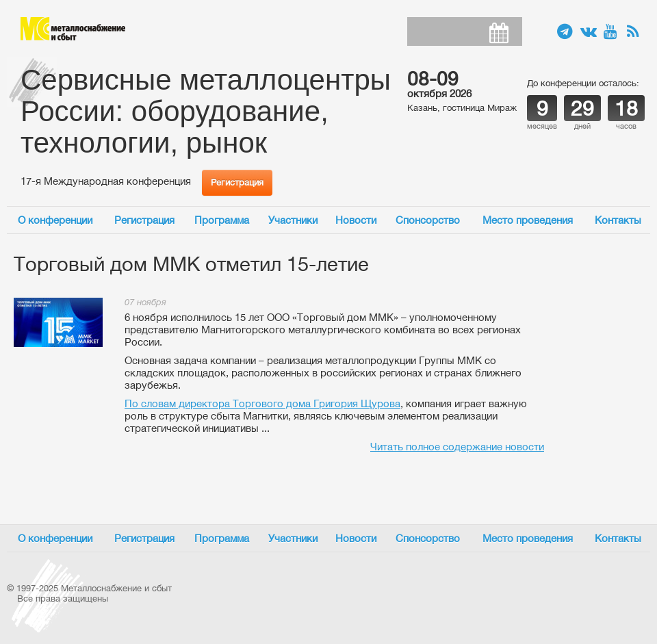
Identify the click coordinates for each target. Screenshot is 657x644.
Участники (293, 220)
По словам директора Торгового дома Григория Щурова (262, 403)
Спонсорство (428, 220)
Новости (356, 220)
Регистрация (237, 182)
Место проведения (528, 220)
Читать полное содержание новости (457, 447)
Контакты (618, 220)
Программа (222, 220)
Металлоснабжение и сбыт (73, 29)
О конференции (55, 220)
